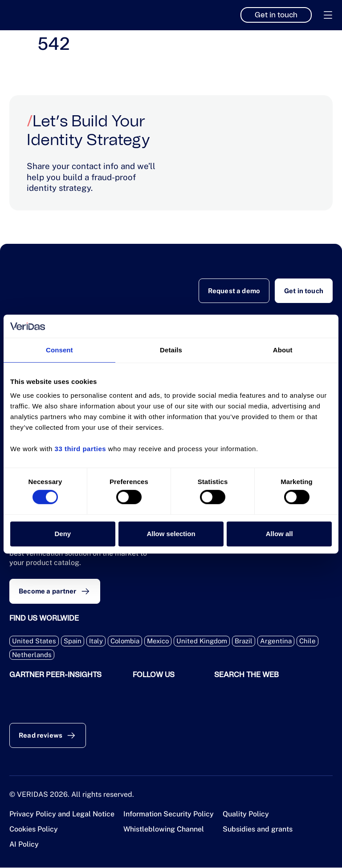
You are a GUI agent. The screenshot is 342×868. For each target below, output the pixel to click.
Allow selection (171, 534)
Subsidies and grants (258, 830)
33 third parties (81, 449)
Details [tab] (171, 350)
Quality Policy (246, 814)
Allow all (279, 534)
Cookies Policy (34, 830)
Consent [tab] (59, 350)
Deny (63, 534)
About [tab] (283, 350)
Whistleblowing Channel (164, 830)
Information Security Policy (169, 814)
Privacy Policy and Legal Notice (62, 814)
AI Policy (24, 845)
